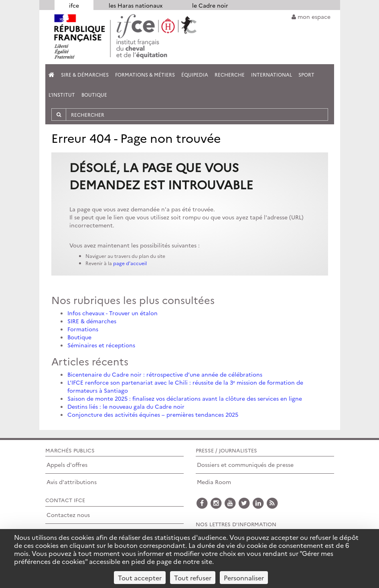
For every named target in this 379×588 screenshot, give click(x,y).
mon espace (311, 16)
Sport (306, 74)
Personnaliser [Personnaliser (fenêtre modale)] (244, 578)
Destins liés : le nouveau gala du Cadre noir (126, 406)
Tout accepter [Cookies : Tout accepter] (140, 578)
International (272, 74)
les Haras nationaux (136, 5)
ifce (74, 5)
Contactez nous (68, 515)
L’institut (62, 94)
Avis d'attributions (72, 482)
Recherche (230, 74)
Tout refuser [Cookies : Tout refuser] (193, 578)
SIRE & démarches (92, 321)
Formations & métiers (145, 74)
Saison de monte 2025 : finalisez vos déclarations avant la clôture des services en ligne (185, 398)
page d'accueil (130, 263)
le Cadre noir (210, 5)
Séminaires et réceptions (101, 345)
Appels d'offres (67, 464)
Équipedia (195, 74)
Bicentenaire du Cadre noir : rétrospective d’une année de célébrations (165, 374)
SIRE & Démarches (85, 74)
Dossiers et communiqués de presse (245, 464)
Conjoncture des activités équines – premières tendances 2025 (153, 414)
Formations (83, 329)
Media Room (214, 482)
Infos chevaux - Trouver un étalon (112, 313)
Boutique (94, 94)
